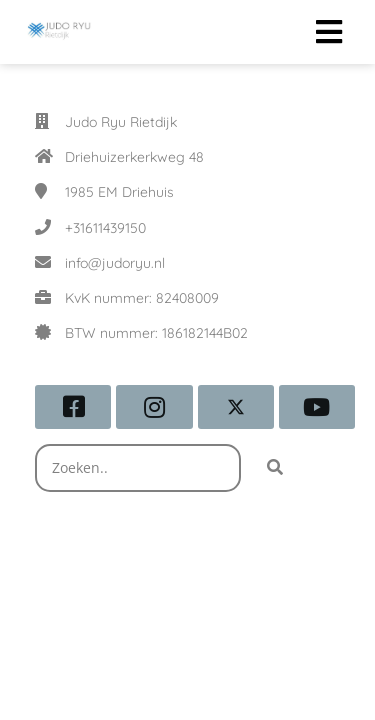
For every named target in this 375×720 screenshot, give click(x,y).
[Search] (275, 468)
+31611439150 (105, 228)
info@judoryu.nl (115, 263)
